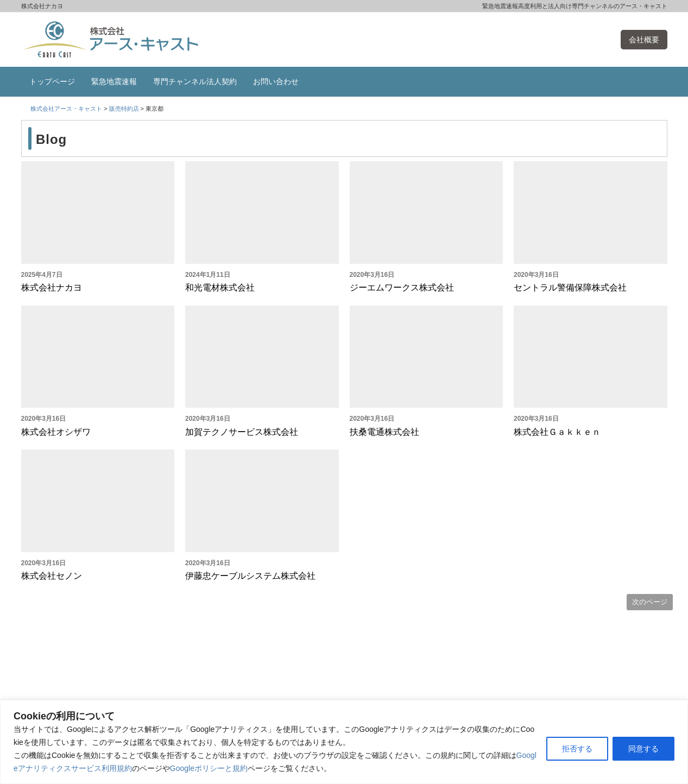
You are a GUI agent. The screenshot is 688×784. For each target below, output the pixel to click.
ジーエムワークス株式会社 (402, 287)
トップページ (52, 81)
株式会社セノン (52, 576)
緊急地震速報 (114, 81)
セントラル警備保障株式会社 (570, 287)
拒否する (577, 749)
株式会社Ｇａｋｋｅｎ (557, 432)
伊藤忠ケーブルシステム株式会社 (250, 576)
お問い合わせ (276, 81)
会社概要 (644, 40)
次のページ (650, 602)
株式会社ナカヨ (52, 287)
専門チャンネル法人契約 (195, 81)
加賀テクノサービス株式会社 (242, 432)
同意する (643, 749)
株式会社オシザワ (56, 432)
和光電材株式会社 (220, 287)
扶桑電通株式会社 (384, 432)
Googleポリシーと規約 (209, 768)
